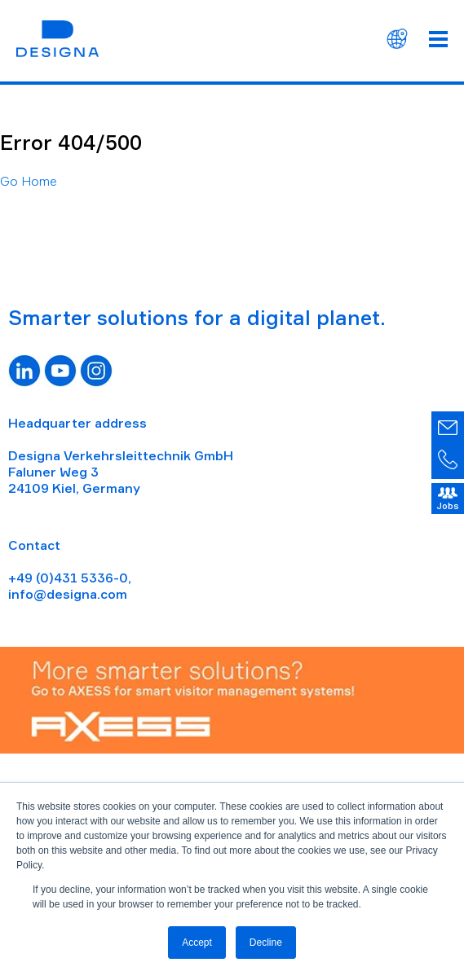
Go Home (29, 181)
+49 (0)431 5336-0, (70, 578)
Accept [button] (197, 943)
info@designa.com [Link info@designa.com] (68, 594)
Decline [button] (266, 943)
